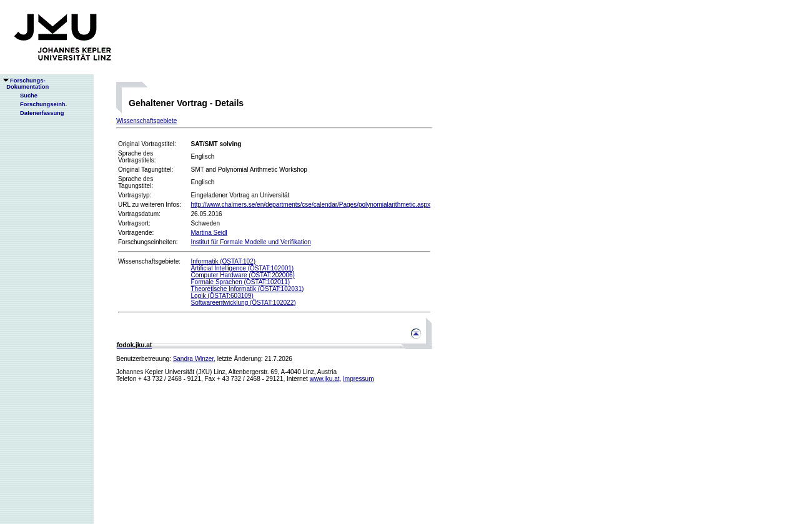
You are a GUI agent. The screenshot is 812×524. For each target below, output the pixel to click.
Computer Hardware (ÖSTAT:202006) (242, 275)
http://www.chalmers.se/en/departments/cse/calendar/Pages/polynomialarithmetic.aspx (310, 205)
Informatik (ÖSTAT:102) (223, 261)
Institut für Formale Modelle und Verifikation (250, 242)
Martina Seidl (209, 233)
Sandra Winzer (194, 359)
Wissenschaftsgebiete (146, 121)
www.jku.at (325, 379)
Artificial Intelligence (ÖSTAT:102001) (242, 268)
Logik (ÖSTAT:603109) (222, 296)
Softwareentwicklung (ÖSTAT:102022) (243, 303)
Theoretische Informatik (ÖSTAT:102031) (247, 289)
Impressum (358, 379)
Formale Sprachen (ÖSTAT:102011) (240, 282)
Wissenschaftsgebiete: (149, 261)
